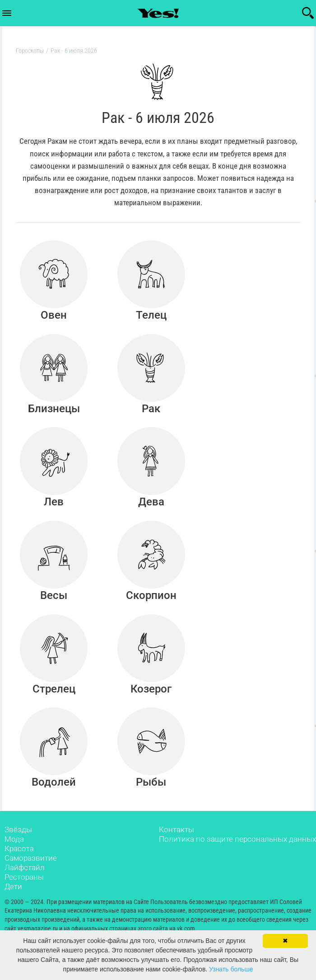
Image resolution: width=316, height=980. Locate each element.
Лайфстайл (25, 880)
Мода (14, 852)
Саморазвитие (31, 871)
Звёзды (18, 842)
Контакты (177, 842)
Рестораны (24, 890)
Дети (13, 899)
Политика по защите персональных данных (237, 852)
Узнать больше (231, 969)
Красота (19, 861)
